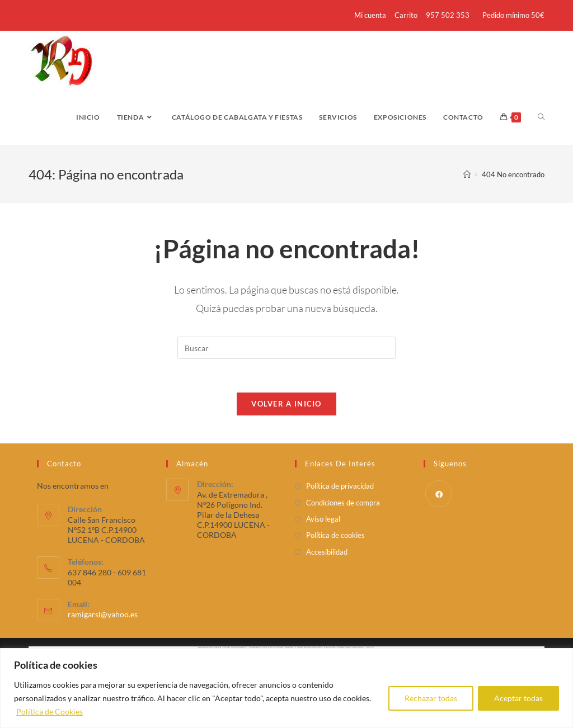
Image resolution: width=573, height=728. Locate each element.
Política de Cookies (50, 712)
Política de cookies (335, 535)
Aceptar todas (518, 698)
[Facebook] (439, 494)
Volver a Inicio (286, 404)
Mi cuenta (370, 15)
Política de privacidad (340, 486)
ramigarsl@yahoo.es (103, 614)
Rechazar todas (431, 698)
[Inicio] (467, 174)
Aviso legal (323, 519)
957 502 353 (448, 15)
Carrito (406, 15)
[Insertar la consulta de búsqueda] (286, 348)
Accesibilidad (327, 552)
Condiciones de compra (343, 503)
